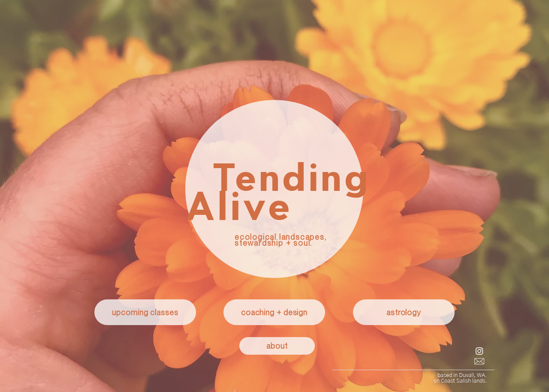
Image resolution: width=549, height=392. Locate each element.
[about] (277, 346)
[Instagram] (479, 351)
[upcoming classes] (145, 312)
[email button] (479, 361)
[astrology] (404, 312)
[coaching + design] (274, 312)
